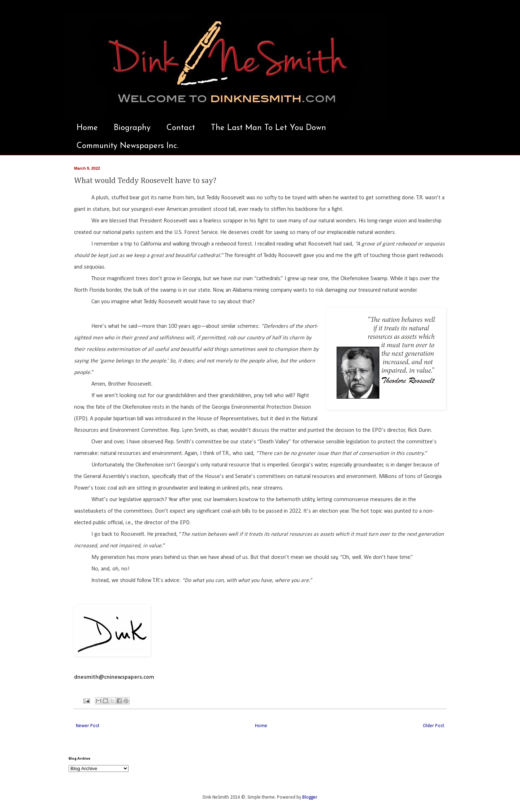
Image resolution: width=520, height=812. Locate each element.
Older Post (434, 726)
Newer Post (88, 726)
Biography (132, 128)
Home (87, 128)
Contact (181, 128)
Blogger (310, 797)
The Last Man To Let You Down (268, 128)
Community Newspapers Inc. (127, 146)
